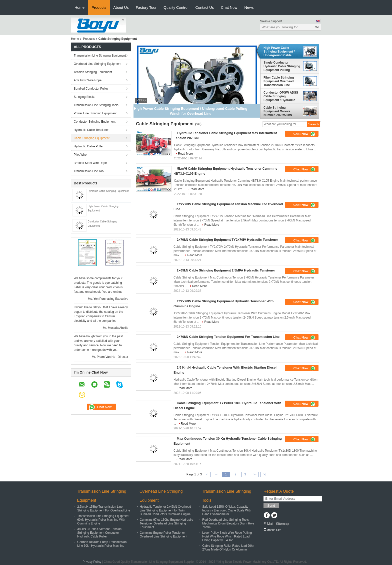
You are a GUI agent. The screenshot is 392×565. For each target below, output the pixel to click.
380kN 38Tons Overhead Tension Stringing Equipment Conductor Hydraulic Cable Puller (99, 533)
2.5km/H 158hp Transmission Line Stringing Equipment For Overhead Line (104, 509)
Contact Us (204, 7)
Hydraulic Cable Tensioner (91, 130)
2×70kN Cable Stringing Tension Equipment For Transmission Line (228, 337)
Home (79, 7)
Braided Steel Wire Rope (90, 163)
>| (264, 474)
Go (317, 27)
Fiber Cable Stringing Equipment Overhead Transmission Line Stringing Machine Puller (281, 81)
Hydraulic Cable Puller (89, 146)
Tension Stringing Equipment (93, 72)
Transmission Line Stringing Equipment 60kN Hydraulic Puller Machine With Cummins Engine (103, 520)
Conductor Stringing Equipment (95, 122)
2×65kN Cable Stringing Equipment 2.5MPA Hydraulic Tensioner (226, 270)
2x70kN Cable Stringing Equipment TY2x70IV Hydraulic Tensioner (227, 240)
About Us (121, 7)
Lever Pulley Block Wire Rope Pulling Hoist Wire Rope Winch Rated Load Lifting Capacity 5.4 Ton (227, 536)
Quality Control (176, 7)
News (249, 7)
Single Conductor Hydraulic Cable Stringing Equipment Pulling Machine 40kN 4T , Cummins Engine (282, 66)
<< (216, 474)
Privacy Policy (92, 562)
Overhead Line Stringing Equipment (97, 64)
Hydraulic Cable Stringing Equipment (108, 191)
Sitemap (282, 524)
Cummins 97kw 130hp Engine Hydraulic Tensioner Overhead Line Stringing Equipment (166, 523)
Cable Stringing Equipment (92, 138)
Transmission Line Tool (89, 171)
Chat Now (229, 7)
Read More (185, 154)
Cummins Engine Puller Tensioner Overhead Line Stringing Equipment (163, 535)
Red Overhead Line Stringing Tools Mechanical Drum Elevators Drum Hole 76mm (228, 523)
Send (271, 506)
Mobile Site (272, 530)
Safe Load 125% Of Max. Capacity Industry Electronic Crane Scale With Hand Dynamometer (227, 510)
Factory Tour (146, 7)
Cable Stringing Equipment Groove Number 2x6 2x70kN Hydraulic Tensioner (278, 111)
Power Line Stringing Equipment (95, 113)
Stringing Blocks (84, 97)
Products (99, 7)
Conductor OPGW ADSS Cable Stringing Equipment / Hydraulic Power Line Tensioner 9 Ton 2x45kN (281, 96)
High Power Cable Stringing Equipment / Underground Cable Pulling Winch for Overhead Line (279, 52)
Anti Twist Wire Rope (88, 80)
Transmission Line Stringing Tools (96, 105)
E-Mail (268, 524)
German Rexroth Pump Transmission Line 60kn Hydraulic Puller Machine (102, 544)
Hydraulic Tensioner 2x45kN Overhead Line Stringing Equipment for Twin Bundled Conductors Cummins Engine (165, 510)
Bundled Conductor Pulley (91, 89)
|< (207, 474)
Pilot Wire (80, 155)
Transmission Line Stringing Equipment (100, 56)
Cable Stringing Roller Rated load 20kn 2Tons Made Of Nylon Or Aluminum (228, 548)
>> (255, 474)
